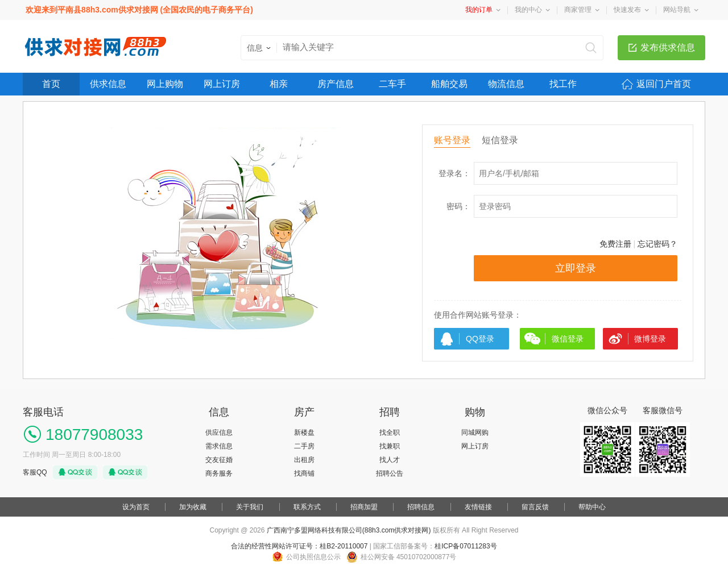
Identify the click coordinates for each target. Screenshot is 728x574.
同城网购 (475, 432)
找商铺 (304, 473)
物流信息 (506, 84)
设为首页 (136, 507)
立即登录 (576, 268)
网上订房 (222, 84)
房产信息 (336, 84)
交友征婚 (219, 460)
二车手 (392, 84)
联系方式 (307, 507)
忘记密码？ (657, 244)
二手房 (304, 446)
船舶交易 (449, 84)
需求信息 (219, 446)
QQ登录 (480, 339)
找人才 (390, 460)
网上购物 (165, 84)
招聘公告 (390, 473)
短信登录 (500, 140)
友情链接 (478, 507)
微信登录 (568, 339)
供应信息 (219, 432)
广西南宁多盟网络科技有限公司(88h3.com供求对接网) (349, 530)
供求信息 (108, 84)
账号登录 (452, 140)
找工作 (563, 84)
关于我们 (250, 507)
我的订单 (479, 10)
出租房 (304, 460)
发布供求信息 (668, 47)
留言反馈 (535, 507)
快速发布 (627, 10)
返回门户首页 (664, 84)
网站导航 (677, 10)
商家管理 (578, 10)
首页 (51, 84)
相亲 (279, 84)
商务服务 (219, 473)
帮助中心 (592, 507)
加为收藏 (193, 507)
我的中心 (528, 10)
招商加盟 (364, 507)
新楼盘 (304, 432)
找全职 (390, 432)
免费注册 (615, 244)
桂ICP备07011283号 (466, 546)
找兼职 (390, 446)
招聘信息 (421, 507)
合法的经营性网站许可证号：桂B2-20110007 (299, 546)
